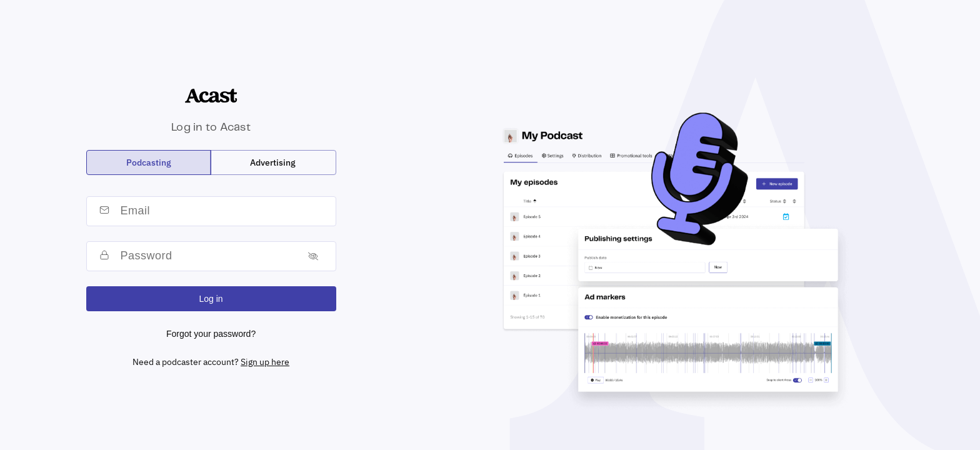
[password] (206, 256)
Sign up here (265, 362)
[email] (225, 211)
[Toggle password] (313, 256)
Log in (211, 299)
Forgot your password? (211, 334)
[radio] (149, 162)
